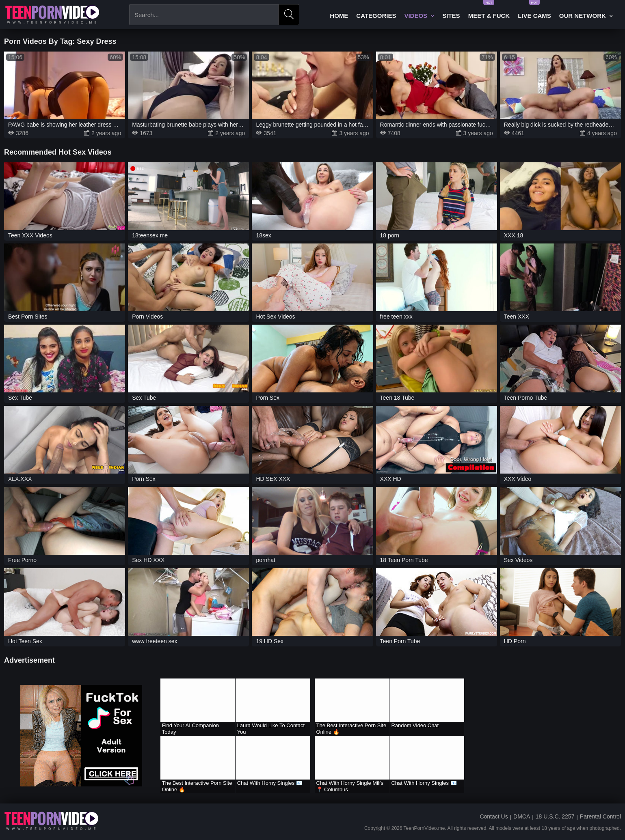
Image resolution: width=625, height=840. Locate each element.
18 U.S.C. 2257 (555, 816)
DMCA (522, 816)
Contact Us (494, 816)
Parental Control (600, 816)
